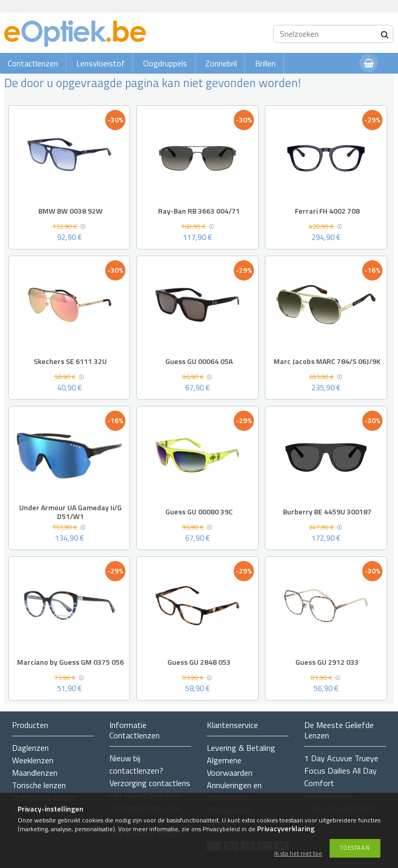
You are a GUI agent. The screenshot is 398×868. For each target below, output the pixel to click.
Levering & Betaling (241, 748)
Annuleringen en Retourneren (234, 791)
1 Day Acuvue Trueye (341, 758)
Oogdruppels (165, 63)
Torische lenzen (39, 785)
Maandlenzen (35, 773)
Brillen (265, 63)
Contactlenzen (33, 63)
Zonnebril (221, 63)
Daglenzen (30, 748)
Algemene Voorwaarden (230, 766)
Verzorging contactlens (150, 783)
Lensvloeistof (101, 63)
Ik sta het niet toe (298, 854)
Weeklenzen (33, 760)
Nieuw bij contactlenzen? (136, 764)
